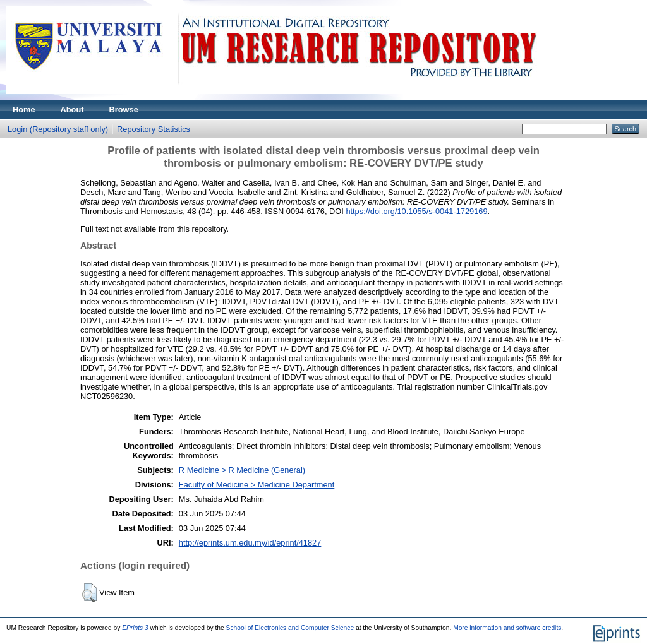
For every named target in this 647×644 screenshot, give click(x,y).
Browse (124, 110)
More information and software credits (507, 628)
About (72, 110)
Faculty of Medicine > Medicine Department (257, 485)
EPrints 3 (135, 628)
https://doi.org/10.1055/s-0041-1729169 (416, 211)
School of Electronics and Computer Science (290, 628)
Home (24, 110)
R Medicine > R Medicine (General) (242, 470)
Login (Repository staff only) (58, 129)
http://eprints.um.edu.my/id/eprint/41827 (250, 543)
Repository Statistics (154, 129)
